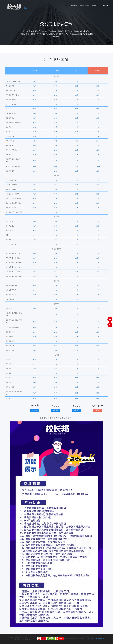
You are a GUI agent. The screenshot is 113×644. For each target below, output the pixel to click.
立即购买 (55, 410)
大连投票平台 (18, 640)
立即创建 (34, 410)
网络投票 (17, 638)
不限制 (34, 166)
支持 (34, 81)
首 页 (66, 6)
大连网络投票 (24, 638)
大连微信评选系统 (27, 640)
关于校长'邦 (105, 6)
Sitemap (98, 638)
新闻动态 (95, 6)
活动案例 (74, 6)
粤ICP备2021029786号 (87, 638)
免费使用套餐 (85, 6)
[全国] (25, 8)
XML (94, 638)
